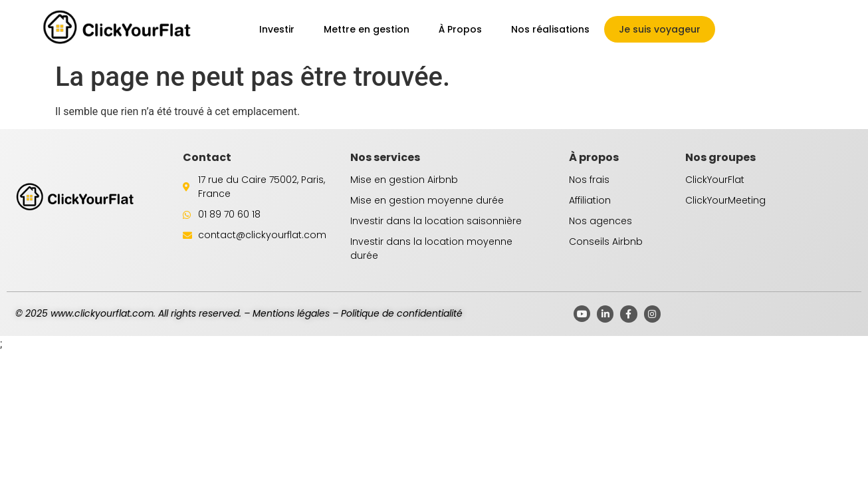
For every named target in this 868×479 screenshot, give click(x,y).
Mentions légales (291, 313)
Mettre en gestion (367, 29)
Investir (277, 29)
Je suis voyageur (660, 29)
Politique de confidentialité (402, 313)
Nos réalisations (550, 29)
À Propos (460, 29)
